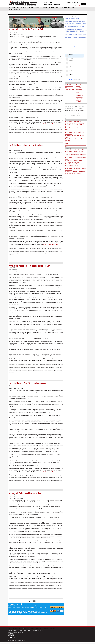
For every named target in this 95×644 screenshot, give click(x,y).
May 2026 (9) (78, 85)
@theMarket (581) (68, 85)
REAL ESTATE (66, 8)
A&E (18, 8)
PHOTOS (38, 8)
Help (24, 630)
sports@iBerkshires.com (81, 6)
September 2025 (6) (79, 97)
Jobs (73, 8)
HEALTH (44, 8)
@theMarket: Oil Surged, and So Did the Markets (75, 172)
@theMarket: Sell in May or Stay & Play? (73, 167)
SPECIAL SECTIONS (15, 10)
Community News (23, 628)
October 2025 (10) (79, 96)
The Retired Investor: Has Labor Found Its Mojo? (75, 123)
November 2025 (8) (79, 94)
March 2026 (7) (79, 88)
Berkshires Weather (52, 628)
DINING (58, 8)
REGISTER (76, 2)
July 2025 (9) (78, 100)
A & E (13, 628)
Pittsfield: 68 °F (58, 4)
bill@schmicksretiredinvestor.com (51, 124)
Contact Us (28, 630)
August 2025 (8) (79, 99)
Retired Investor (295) (69, 89)
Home (10, 628)
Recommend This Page (18, 630)
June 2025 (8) (78, 102)
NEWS (14, 8)
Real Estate (33, 628)
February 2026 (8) (79, 89)
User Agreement (41, 630)
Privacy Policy (34, 630)
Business (16, 628)
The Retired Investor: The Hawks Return (73, 122)
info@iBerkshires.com (71, 6)
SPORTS (31, 8)
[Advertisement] (76, 195)
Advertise (10, 630)
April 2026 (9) (78, 86)
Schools (37, 628)
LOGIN (72, 2)
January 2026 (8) (79, 91)
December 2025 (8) (79, 92)
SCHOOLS (51, 8)
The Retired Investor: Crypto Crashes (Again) (74, 131)
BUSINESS (24, 8)
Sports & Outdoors (43, 628)
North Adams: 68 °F (49, 4)
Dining (28, 628)
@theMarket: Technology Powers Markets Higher (75, 150)
